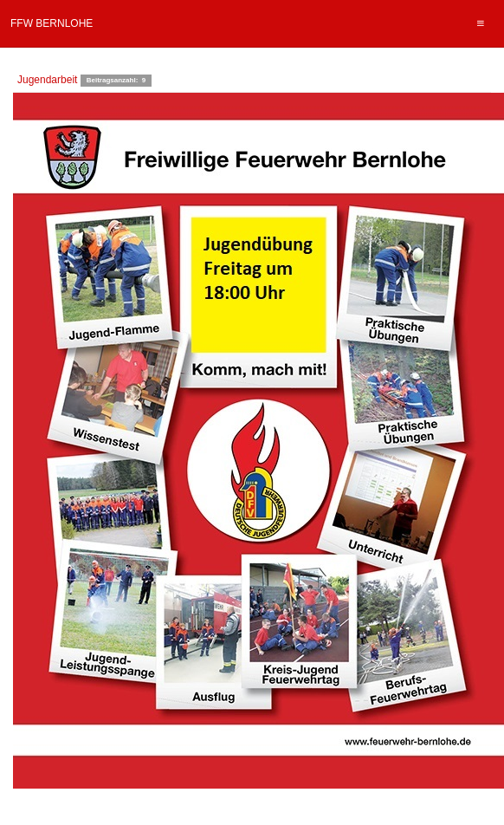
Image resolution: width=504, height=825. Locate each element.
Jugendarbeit (47, 80)
